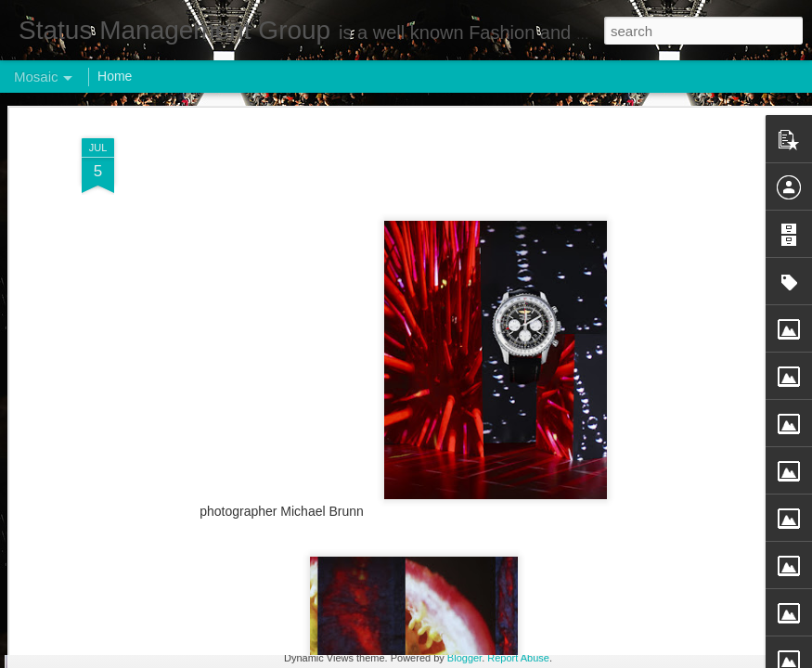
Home (115, 76)
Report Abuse (518, 658)
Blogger (464, 658)
